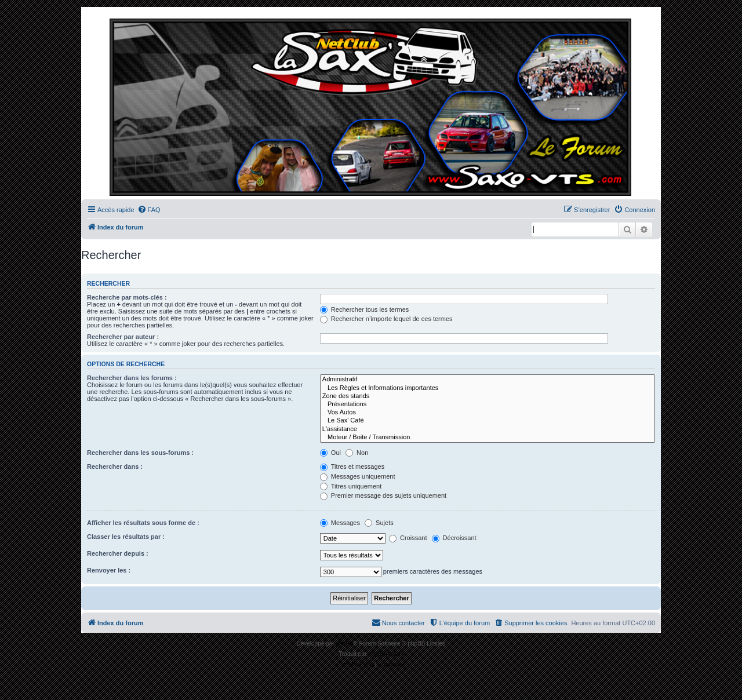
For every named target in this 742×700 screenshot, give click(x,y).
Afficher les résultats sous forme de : (143, 523)
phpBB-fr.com (386, 654)
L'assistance (488, 429)
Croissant (408, 538)
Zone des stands (488, 396)
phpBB (344, 644)
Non (357, 453)
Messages (340, 523)
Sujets (379, 523)
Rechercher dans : (115, 466)
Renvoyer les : (109, 570)
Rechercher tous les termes (365, 309)
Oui (330, 453)
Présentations (488, 404)
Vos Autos (488, 413)
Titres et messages (352, 466)
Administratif (488, 380)
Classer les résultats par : (126, 537)
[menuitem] (149, 210)
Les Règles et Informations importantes (488, 388)
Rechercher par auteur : (123, 337)
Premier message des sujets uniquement (383, 495)
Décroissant (454, 538)
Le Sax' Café (488, 421)
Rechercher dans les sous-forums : (140, 453)
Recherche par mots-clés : (127, 297)
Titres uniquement (351, 486)
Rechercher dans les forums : (132, 378)
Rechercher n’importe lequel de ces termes (386, 319)
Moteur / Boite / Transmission (488, 437)
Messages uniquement (358, 476)
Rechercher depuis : (118, 553)
